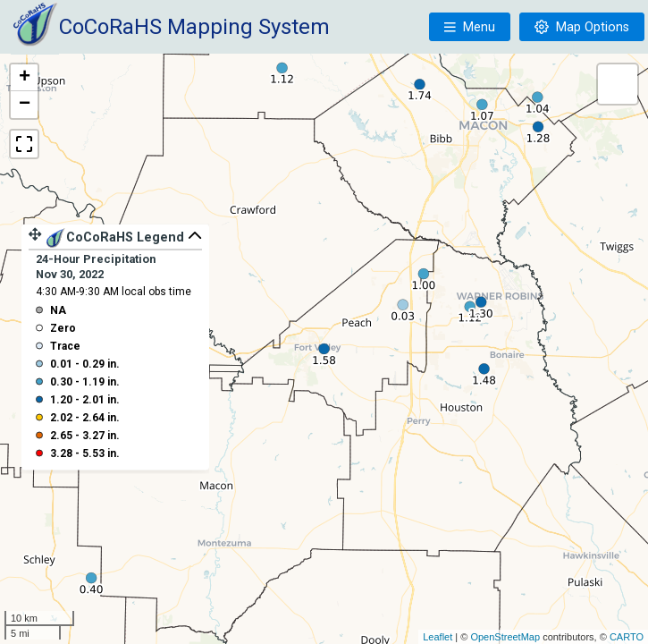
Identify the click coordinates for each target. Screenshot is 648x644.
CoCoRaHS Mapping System (194, 27)
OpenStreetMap (505, 637)
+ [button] (25, 78)
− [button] (25, 105)
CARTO (627, 637)
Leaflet (438, 637)
